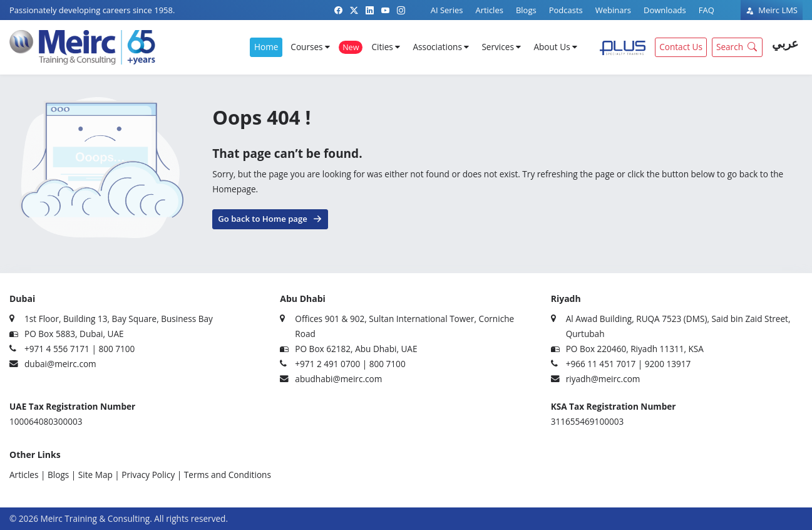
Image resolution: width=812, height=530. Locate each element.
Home (266, 47)
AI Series (447, 10)
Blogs (526, 10)
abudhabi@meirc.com (338, 379)
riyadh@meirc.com (603, 379)
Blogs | (62, 475)
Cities (386, 47)
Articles (489, 10)
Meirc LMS (772, 10)
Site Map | (99, 475)
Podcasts (566, 10)
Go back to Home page (270, 218)
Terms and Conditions (228, 475)
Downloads (665, 10)
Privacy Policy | (152, 475)
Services (501, 47)
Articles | (27, 475)
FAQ (707, 10)
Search (738, 46)
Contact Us (681, 47)
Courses (310, 47)
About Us (555, 47)
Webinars (613, 10)
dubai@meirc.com (60, 364)
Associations (441, 47)
